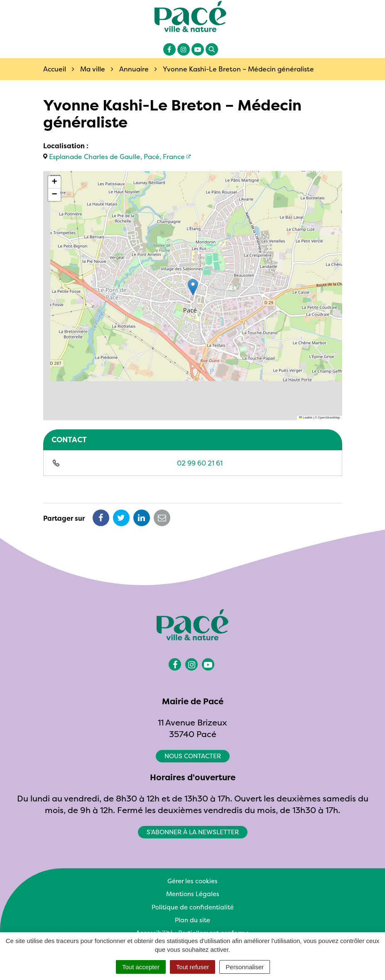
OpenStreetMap (329, 418)
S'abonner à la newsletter (193, 832)
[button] (193, 287)
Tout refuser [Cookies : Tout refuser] (192, 967)
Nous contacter (193, 756)
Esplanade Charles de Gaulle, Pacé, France (117, 157)
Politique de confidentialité (193, 907)
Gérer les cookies (192, 881)
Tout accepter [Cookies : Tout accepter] (141, 967)
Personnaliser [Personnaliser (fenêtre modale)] (245, 967)
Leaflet (306, 418)
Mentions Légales (193, 894)
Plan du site (192, 920)
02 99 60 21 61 (200, 463)
